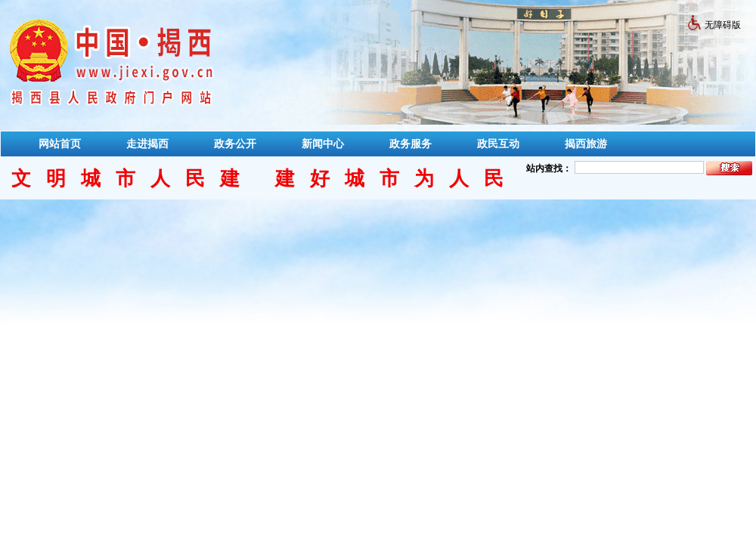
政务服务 (411, 144)
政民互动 (498, 144)
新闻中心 (323, 144)
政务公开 (235, 144)
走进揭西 (147, 144)
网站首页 (60, 144)
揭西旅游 (586, 144)
